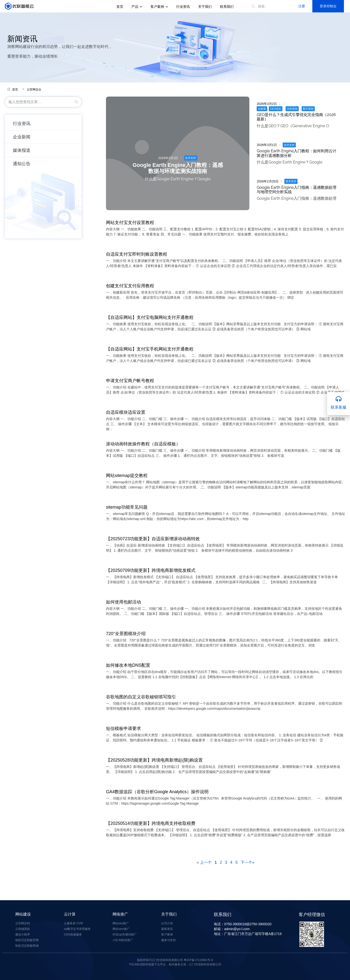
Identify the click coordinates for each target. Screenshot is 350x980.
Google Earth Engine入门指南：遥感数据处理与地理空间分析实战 (297, 190)
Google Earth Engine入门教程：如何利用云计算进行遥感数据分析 (297, 153)
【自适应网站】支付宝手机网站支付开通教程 (150, 349)
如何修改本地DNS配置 (128, 665)
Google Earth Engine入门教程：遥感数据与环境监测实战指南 (178, 168)
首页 (120, 7)
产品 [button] (137, 7)
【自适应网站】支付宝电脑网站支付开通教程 (150, 317)
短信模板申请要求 (123, 728)
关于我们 (205, 7)
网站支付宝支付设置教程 (130, 223)
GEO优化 (276, 109)
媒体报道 (22, 150)
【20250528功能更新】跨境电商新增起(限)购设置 (154, 760)
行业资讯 (183, 7)
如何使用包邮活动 (123, 602)
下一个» (248, 862)
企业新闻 (22, 137)
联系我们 (227, 7)
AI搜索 (262, 109)
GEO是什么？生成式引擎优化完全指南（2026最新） (296, 117)
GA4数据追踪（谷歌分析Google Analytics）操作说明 (157, 792)
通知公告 (22, 164)
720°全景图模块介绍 (126, 634)
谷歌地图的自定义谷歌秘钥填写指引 (141, 697)
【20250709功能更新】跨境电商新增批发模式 (151, 570)
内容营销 (292, 109)
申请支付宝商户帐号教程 (130, 381)
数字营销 (308, 109)
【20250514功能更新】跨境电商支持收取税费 (151, 823)
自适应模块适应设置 (126, 412)
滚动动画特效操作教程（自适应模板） (143, 444)
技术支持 (191, 158)
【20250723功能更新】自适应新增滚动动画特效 (153, 539)
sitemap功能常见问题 (127, 507)
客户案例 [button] (159, 7)
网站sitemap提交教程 (127, 476)
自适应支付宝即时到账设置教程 (137, 254)
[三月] (76, 102)
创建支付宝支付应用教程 (130, 286)
